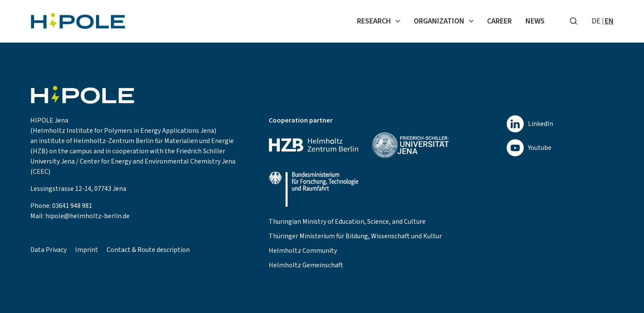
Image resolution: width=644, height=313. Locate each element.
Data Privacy (48, 250)
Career (499, 21)
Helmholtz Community (303, 251)
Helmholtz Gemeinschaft (306, 265)
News (535, 21)
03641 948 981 (72, 206)
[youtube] (530, 148)
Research (379, 21)
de (596, 21)
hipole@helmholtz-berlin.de (87, 216)
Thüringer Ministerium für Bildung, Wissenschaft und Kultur (355, 236)
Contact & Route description (148, 250)
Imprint (87, 250)
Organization (444, 21)
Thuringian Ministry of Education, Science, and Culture (347, 222)
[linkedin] (530, 124)
